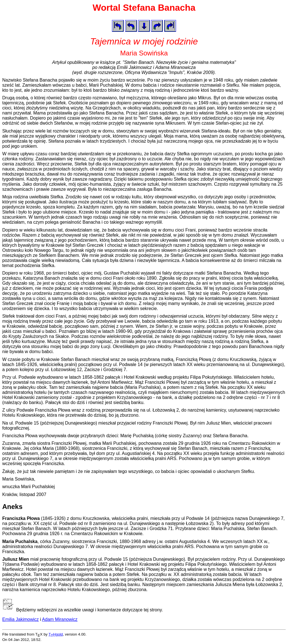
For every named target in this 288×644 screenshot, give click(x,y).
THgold (56, 634)
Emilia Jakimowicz (21, 619)
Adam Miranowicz (60, 619)
